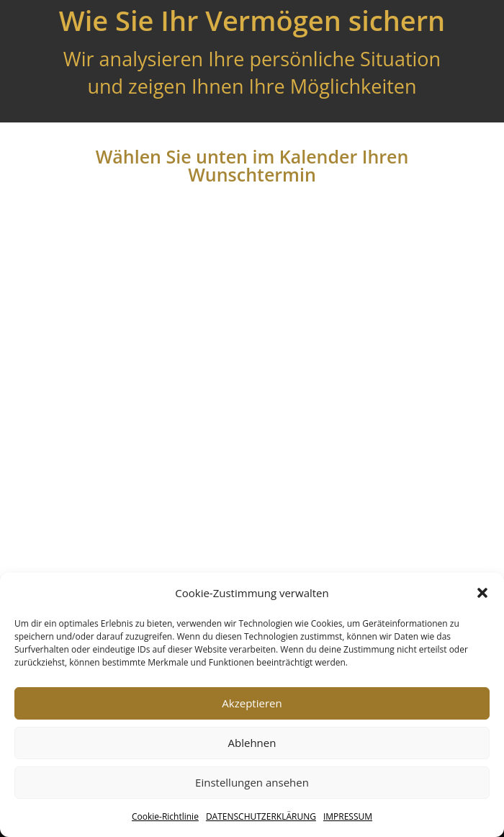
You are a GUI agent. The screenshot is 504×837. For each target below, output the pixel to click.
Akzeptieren (252, 703)
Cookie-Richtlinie (165, 816)
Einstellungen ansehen (252, 782)
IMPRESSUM (348, 816)
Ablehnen (252, 743)
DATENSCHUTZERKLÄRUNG (261, 816)
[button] (482, 593)
